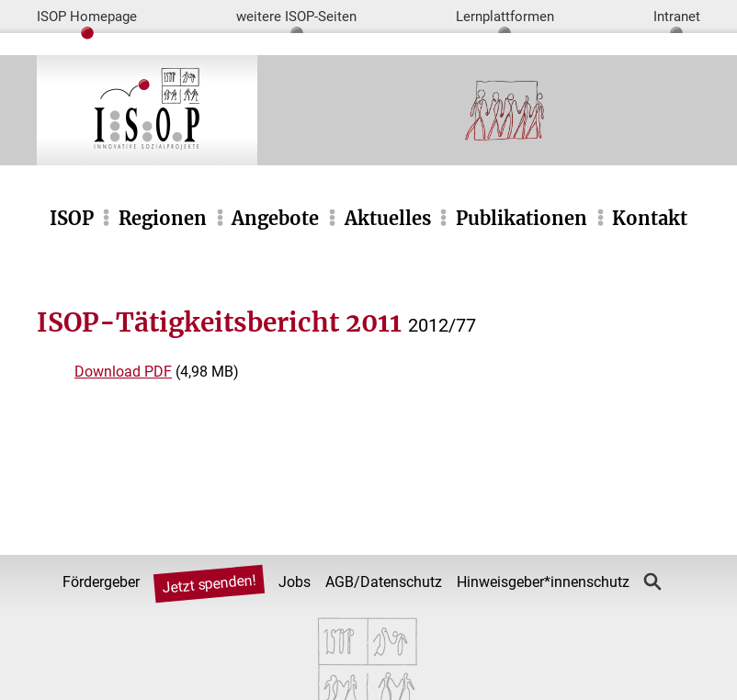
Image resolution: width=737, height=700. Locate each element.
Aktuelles (388, 218)
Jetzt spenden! (210, 584)
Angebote (275, 218)
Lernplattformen (505, 17)
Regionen (163, 218)
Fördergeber (101, 582)
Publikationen (522, 218)
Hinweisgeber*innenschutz (543, 582)
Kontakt (650, 218)
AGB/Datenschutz (384, 582)
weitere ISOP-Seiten (296, 17)
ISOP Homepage (87, 17)
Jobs (295, 582)
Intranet (677, 17)
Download (123, 372)
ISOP (72, 218)
